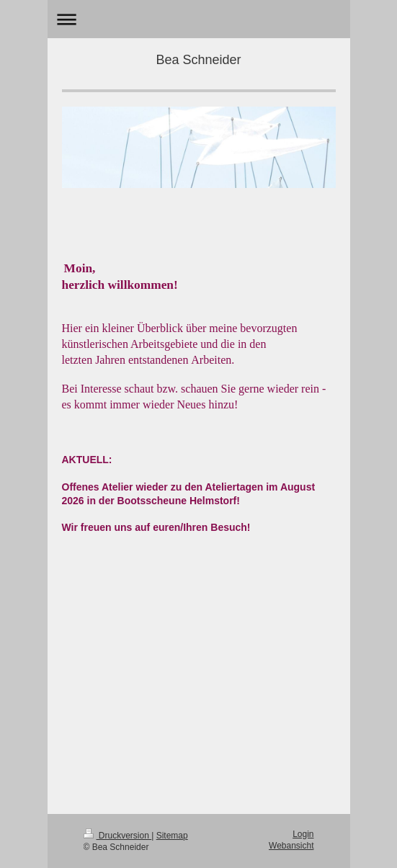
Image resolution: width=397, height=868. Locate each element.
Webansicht (291, 846)
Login (303, 834)
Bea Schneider (198, 60)
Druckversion (118, 836)
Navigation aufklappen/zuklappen (199, 19)
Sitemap (172, 836)
